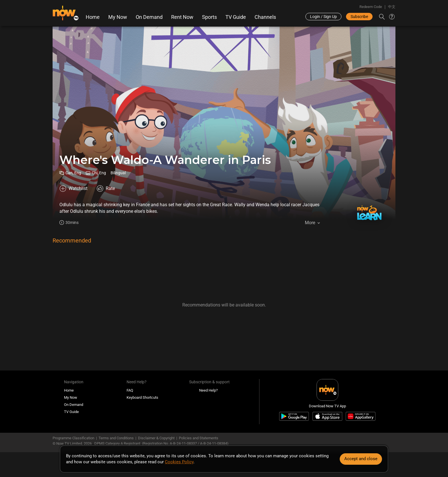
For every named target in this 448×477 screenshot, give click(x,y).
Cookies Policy (179, 462)
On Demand (149, 17)
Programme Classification (73, 438)
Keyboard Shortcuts (142, 397)
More (310, 223)
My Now (118, 17)
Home (93, 17)
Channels (265, 17)
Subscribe (359, 17)
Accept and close (361, 459)
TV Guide (236, 17)
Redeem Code (371, 7)
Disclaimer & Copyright (156, 438)
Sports (209, 17)
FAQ (130, 390)
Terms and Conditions (116, 438)
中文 (392, 7)
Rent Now (182, 17)
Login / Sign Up (323, 17)
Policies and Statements (199, 438)
